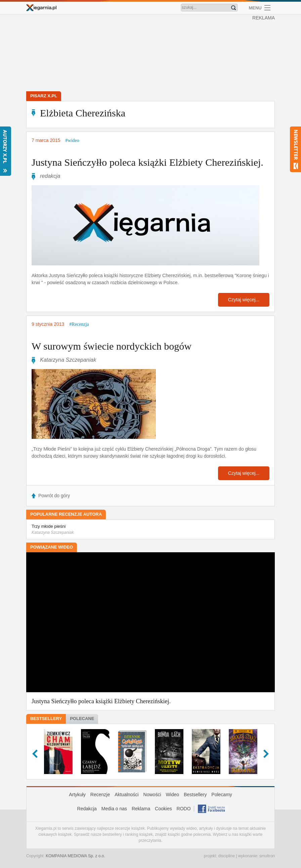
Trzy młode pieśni (150, 530)
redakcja (50, 176)
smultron (267, 856)
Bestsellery (46, 719)
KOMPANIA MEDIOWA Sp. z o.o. (75, 856)
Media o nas (114, 809)
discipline (226, 856)
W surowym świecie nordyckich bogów (112, 346)
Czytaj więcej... (244, 300)
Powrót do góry (54, 496)
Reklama (141, 809)
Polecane (82, 719)
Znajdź (233, 8)
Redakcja (87, 809)
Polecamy (222, 795)
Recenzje (100, 795)
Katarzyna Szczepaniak (68, 360)
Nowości (152, 795)
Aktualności (127, 795)
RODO (184, 809)
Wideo (172, 795)
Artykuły (77, 795)
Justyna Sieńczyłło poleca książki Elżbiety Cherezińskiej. (147, 162)
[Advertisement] (152, 54)
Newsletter (295, 149)
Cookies (163, 809)
